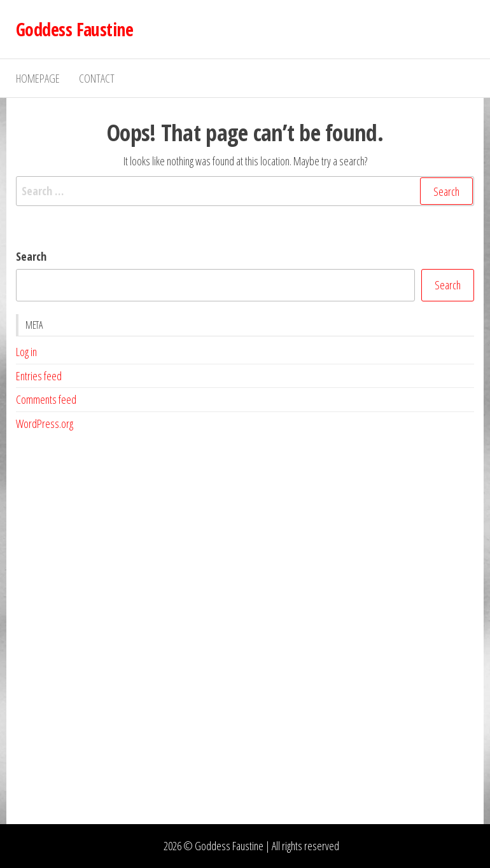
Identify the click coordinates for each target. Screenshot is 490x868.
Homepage (38, 78)
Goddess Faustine (74, 29)
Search (31, 256)
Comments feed (46, 399)
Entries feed (39, 376)
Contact (97, 78)
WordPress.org (45, 424)
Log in (26, 352)
